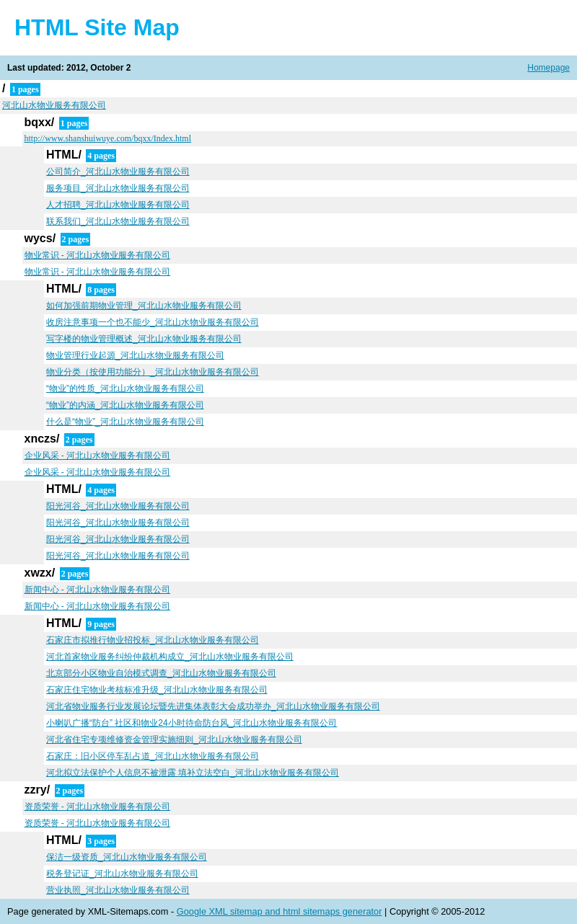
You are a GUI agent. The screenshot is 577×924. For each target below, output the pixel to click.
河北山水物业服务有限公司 (54, 105)
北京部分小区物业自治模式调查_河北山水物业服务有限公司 (161, 673)
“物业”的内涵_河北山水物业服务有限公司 (125, 405)
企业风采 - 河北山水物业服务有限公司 (98, 456)
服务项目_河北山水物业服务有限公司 (118, 188)
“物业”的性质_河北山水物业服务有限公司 (125, 388)
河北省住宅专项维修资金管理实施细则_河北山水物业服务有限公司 (174, 739)
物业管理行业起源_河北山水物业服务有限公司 (135, 355)
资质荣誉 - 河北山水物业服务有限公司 (98, 807)
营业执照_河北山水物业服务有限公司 (118, 890)
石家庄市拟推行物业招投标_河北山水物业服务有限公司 (153, 640)
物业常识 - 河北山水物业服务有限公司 (98, 255)
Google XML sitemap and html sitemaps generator (279, 911)
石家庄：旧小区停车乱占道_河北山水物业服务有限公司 (153, 756)
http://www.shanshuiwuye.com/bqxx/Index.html (108, 138)
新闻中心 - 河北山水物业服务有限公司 (98, 590)
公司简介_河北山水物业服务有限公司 (118, 172)
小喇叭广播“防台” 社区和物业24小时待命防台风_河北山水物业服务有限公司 (191, 723)
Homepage (549, 68)
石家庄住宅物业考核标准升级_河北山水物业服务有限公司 (157, 690)
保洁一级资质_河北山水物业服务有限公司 (127, 857)
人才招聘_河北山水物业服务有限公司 (118, 205)
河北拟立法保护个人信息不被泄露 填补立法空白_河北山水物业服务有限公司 (193, 773)
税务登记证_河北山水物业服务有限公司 (122, 874)
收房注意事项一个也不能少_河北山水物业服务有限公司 (153, 322)
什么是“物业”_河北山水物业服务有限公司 (125, 422)
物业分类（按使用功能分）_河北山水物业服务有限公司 (153, 372)
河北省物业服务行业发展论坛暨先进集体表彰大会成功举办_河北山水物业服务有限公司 (213, 706)
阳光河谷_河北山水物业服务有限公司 (118, 506)
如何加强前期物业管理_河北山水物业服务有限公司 (144, 306)
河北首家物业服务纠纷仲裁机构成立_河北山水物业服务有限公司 (170, 657)
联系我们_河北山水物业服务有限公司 (118, 221)
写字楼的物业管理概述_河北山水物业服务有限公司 (144, 339)
